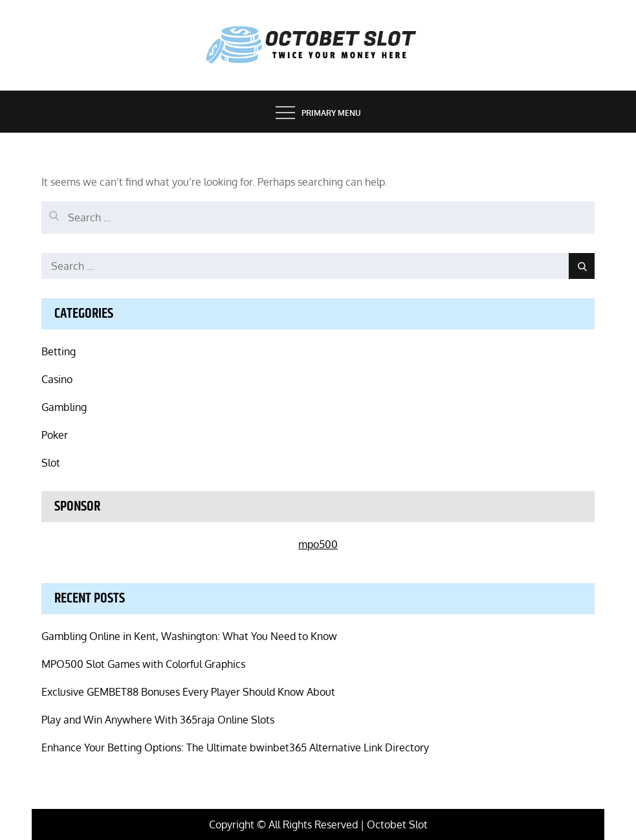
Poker (55, 435)
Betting (59, 351)
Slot (51, 463)
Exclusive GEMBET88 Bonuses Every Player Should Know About (188, 692)
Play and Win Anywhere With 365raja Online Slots (158, 720)
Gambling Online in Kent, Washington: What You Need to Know (189, 636)
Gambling (64, 407)
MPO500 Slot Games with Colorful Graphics (143, 664)
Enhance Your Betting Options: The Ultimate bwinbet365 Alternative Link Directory (235, 747)
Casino (57, 379)
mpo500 (318, 544)
